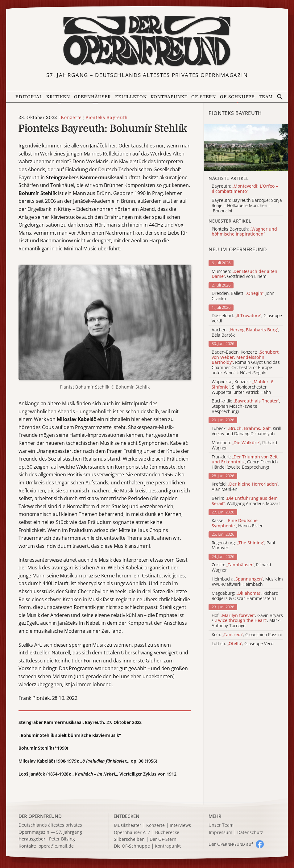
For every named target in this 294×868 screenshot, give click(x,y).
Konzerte (71, 117)
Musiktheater (128, 825)
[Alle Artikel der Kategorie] (246, 147)
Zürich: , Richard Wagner (241, 568)
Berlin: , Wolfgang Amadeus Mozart (246, 501)
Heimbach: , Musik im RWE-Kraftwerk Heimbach (247, 582)
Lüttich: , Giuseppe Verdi (243, 644)
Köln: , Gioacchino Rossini (247, 635)
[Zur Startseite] (147, 41)
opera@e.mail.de (56, 846)
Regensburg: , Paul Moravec (243, 546)
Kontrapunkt (169, 97)
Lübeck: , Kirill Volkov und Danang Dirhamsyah (246, 431)
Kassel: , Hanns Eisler (237, 523)
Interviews (180, 825)
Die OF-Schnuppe (132, 846)
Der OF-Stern (163, 839)
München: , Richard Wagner (244, 445)
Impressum (221, 833)
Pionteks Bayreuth (107, 117)
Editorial (29, 97)
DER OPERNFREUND (40, 816)
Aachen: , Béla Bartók (245, 333)
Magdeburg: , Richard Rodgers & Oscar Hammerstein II (245, 596)
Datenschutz (250, 833)
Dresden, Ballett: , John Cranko (243, 296)
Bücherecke (167, 833)
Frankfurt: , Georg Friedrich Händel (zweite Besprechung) (245, 462)
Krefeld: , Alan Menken (245, 487)
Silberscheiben (129, 839)
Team (266, 97)
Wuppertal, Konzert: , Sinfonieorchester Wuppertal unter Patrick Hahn (243, 387)
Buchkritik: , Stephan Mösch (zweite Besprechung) (246, 406)
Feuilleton (131, 97)
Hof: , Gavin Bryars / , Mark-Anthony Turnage (247, 621)
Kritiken (58, 97)
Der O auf (231, 844)
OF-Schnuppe (237, 97)
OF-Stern (204, 97)
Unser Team (221, 825)
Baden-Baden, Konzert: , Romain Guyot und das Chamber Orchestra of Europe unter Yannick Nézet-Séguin (246, 363)
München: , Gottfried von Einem (244, 274)
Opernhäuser (93, 97)
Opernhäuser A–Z (132, 833)
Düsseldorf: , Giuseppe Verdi (247, 318)
